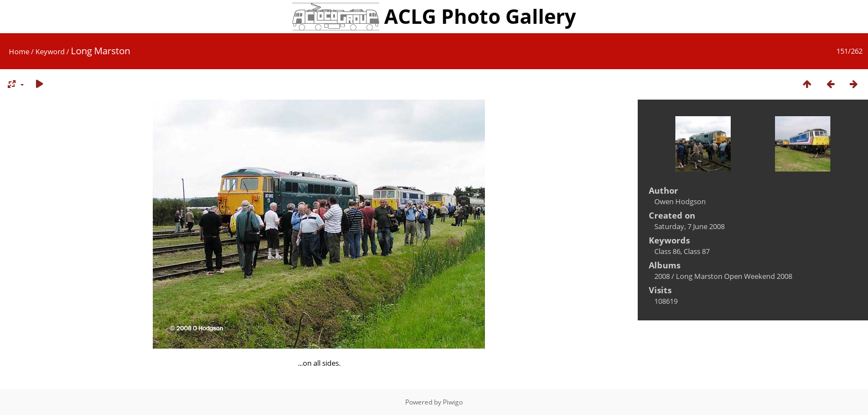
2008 (662, 276)
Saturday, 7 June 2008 (689, 226)
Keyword (50, 51)
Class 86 (667, 251)
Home (19, 51)
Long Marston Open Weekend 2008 (734, 276)
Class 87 (697, 251)
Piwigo (453, 402)
